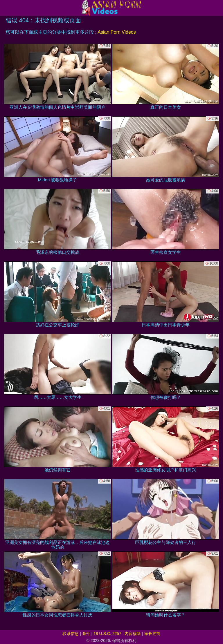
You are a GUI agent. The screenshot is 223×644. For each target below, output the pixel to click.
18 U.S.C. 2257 (107, 634)
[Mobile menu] (5, 8)
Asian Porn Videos (117, 32)
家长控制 (152, 634)
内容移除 (133, 634)
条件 (86, 634)
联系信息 (71, 634)
